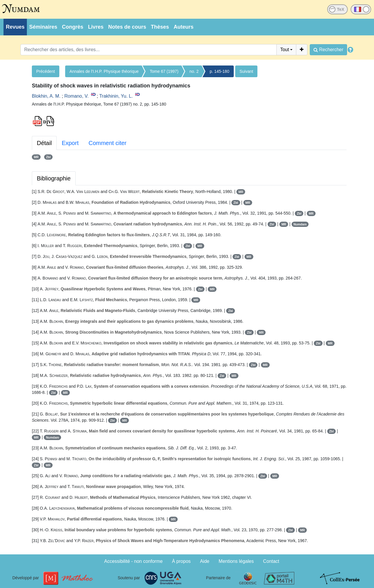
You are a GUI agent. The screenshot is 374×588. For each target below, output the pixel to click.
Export (70, 143)
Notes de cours (127, 27)
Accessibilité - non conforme (134, 561)
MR (36, 157)
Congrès (73, 27)
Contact (271, 561)
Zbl (48, 157)
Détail (44, 143)
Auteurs (183, 27)
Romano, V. (76, 96)
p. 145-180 (220, 71)
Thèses (160, 27)
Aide (205, 561)
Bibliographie (54, 178)
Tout (285, 50)
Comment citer (108, 143)
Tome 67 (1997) (164, 71)
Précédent (46, 71)
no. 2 (194, 71)
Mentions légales (236, 561)
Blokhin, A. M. (46, 96)
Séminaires (43, 27)
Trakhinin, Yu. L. (116, 96)
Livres (96, 27)
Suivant (246, 71)
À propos (181, 561)
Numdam (300, 224)
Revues (15, 27)
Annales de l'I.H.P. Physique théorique (104, 71)
